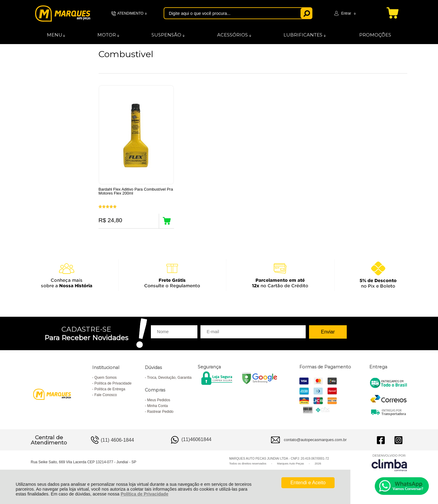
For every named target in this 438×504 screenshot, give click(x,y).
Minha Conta (158, 411)
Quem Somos (105, 383)
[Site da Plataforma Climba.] (389, 468)
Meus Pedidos (159, 405)
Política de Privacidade (145, 494)
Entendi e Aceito (308, 483)
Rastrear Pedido (160, 417)
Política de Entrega (110, 394)
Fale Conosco (106, 400)
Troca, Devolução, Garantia (169, 383)
